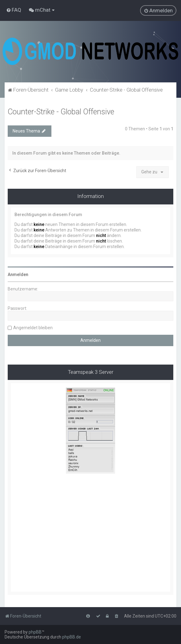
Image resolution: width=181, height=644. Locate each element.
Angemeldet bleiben (33, 328)
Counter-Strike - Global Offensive (61, 112)
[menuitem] (14, 10)
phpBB (35, 632)
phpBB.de (72, 637)
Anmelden (18, 275)
